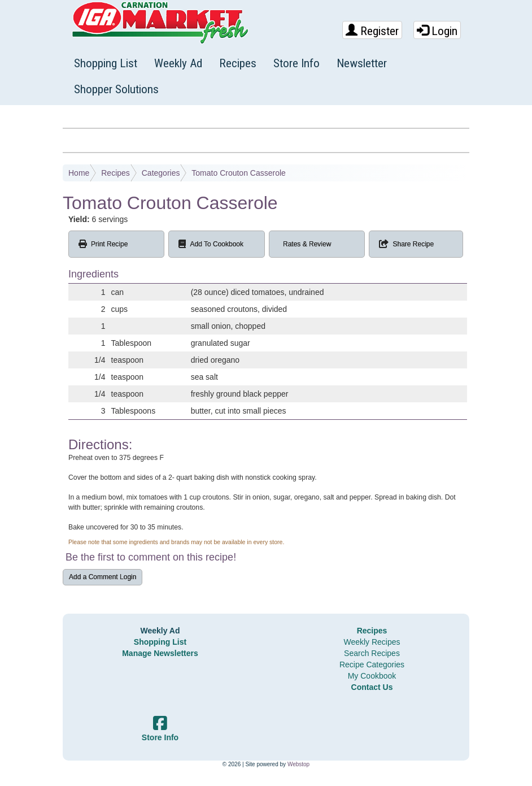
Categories (161, 173)
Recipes (238, 63)
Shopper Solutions (116, 89)
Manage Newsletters (160, 653)
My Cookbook (372, 676)
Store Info (296, 63)
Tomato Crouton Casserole (239, 173)
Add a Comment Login (103, 577)
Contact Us (372, 687)
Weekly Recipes (372, 642)
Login (437, 31)
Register (372, 31)
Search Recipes (372, 653)
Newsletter (362, 63)
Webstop (298, 764)
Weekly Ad (178, 63)
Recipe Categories (372, 665)
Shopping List (106, 63)
